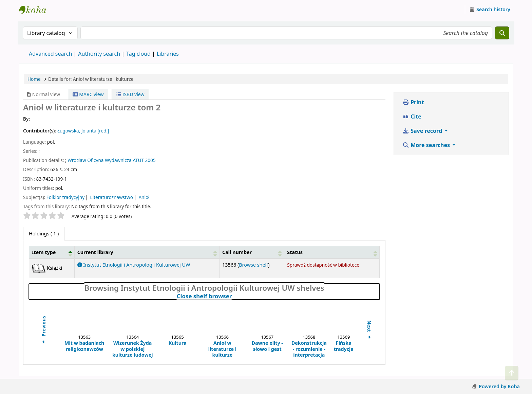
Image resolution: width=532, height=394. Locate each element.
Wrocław (77, 160)
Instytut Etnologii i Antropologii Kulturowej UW (36, 10)
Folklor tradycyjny (65, 197)
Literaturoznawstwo (112, 197)
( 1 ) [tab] (44, 234)
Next (369, 331)
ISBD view (130, 94)
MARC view (88, 94)
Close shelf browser (234, 296)
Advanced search (50, 54)
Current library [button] (95, 252)
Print (413, 102)
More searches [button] (427, 145)
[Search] (502, 33)
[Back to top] (512, 373)
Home (34, 79)
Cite (412, 117)
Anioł (144, 197)
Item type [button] (44, 252)
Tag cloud (138, 54)
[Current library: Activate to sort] (147, 252)
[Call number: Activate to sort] (252, 252)
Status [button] (295, 252)
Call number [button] (237, 252)
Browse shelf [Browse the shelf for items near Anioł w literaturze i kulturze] (253, 265)
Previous (44, 330)
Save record (423, 131)
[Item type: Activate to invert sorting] (52, 252)
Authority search (99, 54)
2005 (150, 160)
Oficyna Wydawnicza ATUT (116, 160)
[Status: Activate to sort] (332, 252)
